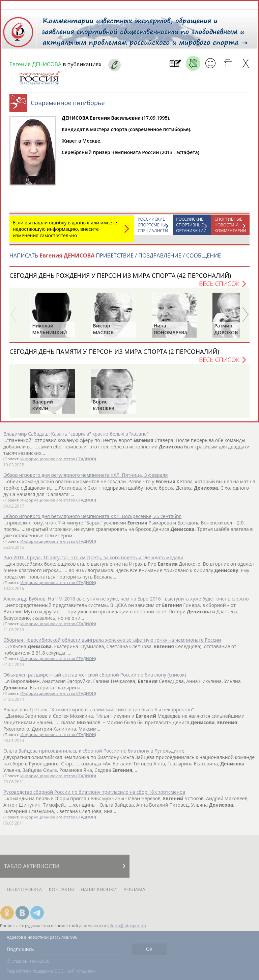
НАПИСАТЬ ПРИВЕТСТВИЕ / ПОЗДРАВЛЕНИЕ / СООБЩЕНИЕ (115, 259)
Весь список (219, 287)
